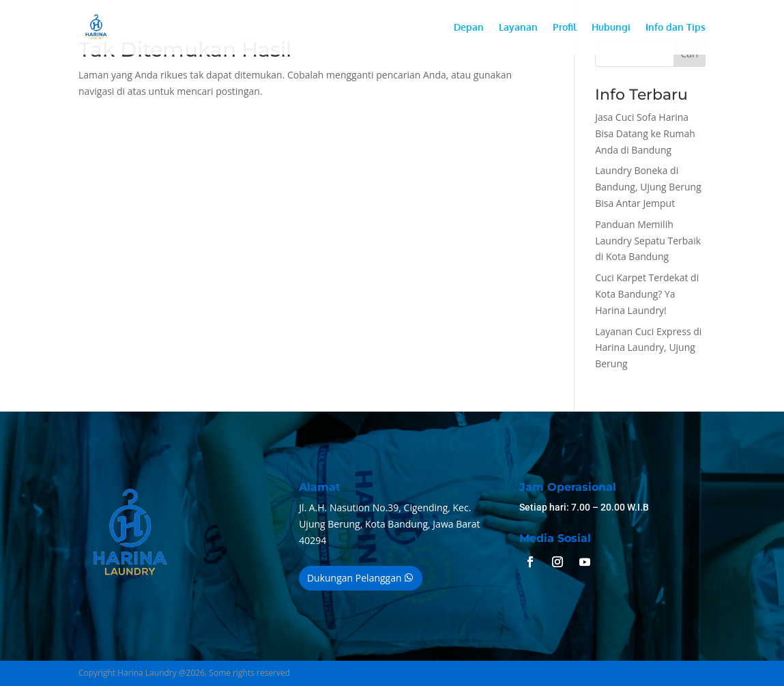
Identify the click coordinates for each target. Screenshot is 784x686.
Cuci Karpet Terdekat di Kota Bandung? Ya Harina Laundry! (647, 294)
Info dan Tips (676, 28)
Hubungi (611, 28)
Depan (469, 28)
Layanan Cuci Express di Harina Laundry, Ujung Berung (648, 348)
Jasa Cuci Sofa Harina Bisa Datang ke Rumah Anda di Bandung (645, 133)
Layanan (518, 28)
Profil (565, 28)
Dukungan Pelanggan (354, 578)
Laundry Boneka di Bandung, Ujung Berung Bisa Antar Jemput (648, 187)
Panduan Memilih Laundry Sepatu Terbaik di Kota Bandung (648, 241)
